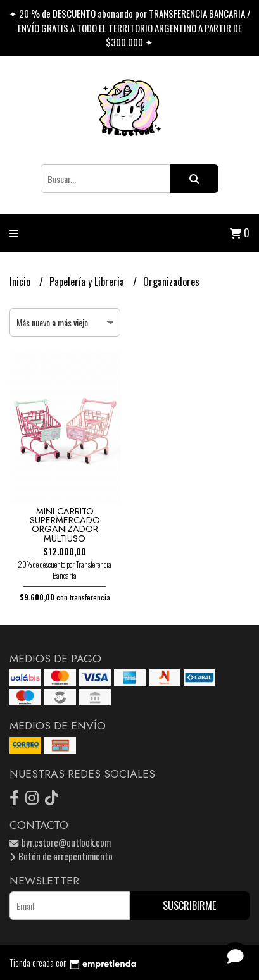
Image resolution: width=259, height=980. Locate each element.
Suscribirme (189, 905)
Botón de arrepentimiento (61, 856)
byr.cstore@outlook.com (60, 842)
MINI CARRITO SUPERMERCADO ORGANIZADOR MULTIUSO (65, 525)
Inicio (21, 282)
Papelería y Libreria (88, 282)
